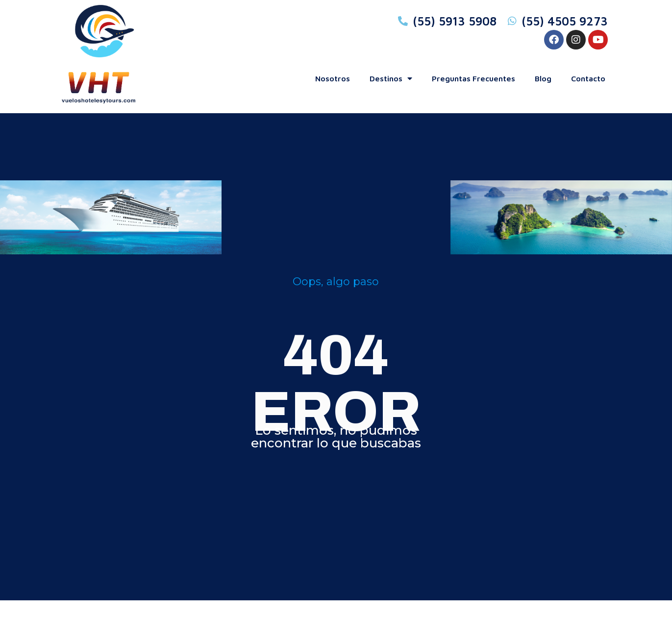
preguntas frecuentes (473, 78)
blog (543, 78)
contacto (588, 78)
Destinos (391, 78)
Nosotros (333, 78)
